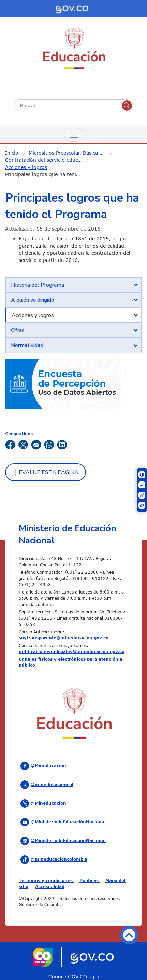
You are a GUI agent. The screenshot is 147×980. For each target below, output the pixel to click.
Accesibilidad (50, 886)
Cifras (18, 330)
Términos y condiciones (46, 880)
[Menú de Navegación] (74, 135)
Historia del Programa (38, 285)
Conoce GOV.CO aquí (74, 976)
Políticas (90, 880)
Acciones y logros (26, 167)
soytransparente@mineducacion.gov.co (64, 638)
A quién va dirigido (33, 300)
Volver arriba (129, 935)
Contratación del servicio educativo (47, 160)
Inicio (12, 153)
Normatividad (27, 345)
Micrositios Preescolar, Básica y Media (71, 153)
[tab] (73, 285)
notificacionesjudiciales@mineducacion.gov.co (72, 651)
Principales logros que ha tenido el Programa (48, 174)
